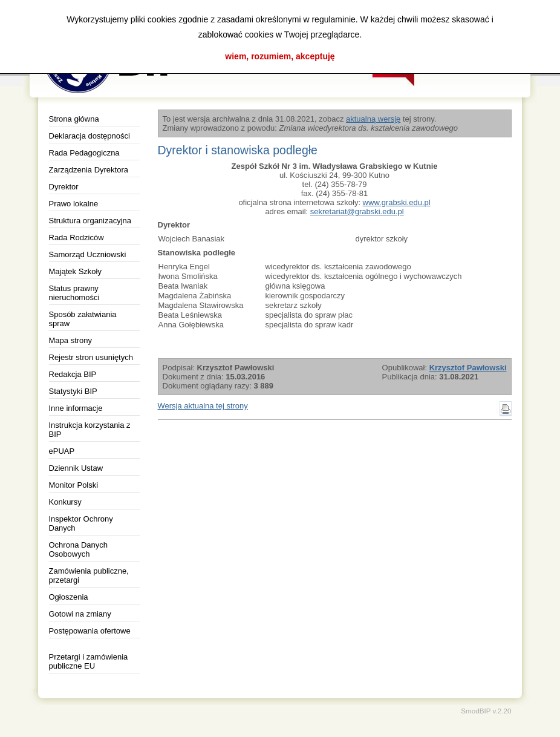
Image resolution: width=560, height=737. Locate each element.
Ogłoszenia (69, 597)
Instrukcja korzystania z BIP (90, 430)
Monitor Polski (74, 485)
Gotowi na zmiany (80, 614)
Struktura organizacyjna (90, 221)
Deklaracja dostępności (90, 136)
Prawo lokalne (74, 204)
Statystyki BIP (73, 391)
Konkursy (65, 502)
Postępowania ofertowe (90, 631)
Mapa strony (71, 340)
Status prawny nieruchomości (74, 293)
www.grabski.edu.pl (397, 202)
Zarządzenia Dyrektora (89, 170)
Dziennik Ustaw (76, 468)
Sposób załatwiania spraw (83, 319)
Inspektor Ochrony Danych (81, 523)
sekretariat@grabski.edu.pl (357, 211)
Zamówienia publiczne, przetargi (89, 575)
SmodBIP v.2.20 (486, 711)
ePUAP (62, 451)
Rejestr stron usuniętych (91, 357)
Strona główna (74, 119)
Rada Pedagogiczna (84, 153)
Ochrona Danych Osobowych (79, 549)
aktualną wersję (373, 119)
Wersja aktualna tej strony (203, 406)
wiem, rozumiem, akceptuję (280, 56)
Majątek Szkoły (75, 271)
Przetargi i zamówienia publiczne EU (89, 661)
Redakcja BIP (73, 374)
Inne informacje (76, 408)
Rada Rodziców (77, 237)
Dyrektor (64, 187)
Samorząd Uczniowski (88, 254)
